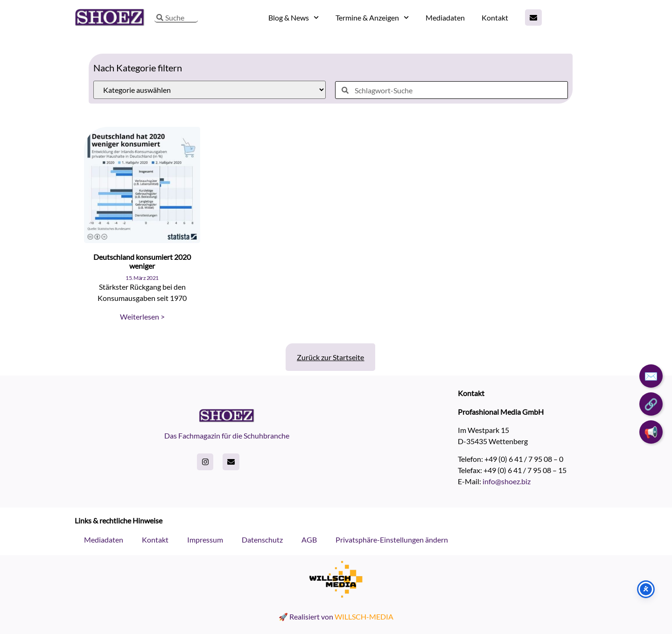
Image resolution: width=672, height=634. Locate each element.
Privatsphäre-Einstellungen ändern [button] (392, 540)
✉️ (651, 376)
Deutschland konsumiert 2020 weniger (142, 261)
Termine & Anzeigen (372, 17)
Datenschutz (262, 540)
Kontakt (495, 17)
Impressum (205, 540)
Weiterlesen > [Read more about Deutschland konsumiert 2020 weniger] (142, 317)
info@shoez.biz (507, 481)
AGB (309, 540)
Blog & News (294, 17)
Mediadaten (445, 17)
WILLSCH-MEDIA (364, 617)
